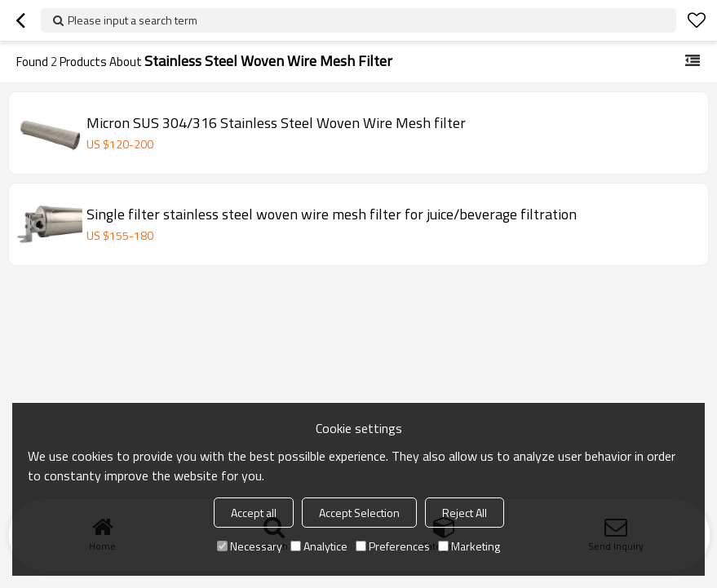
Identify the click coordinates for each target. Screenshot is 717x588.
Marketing (469, 546)
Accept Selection (359, 513)
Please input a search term (133, 20)
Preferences (393, 546)
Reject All (465, 513)
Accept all (254, 513)
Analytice (319, 546)
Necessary (250, 546)
